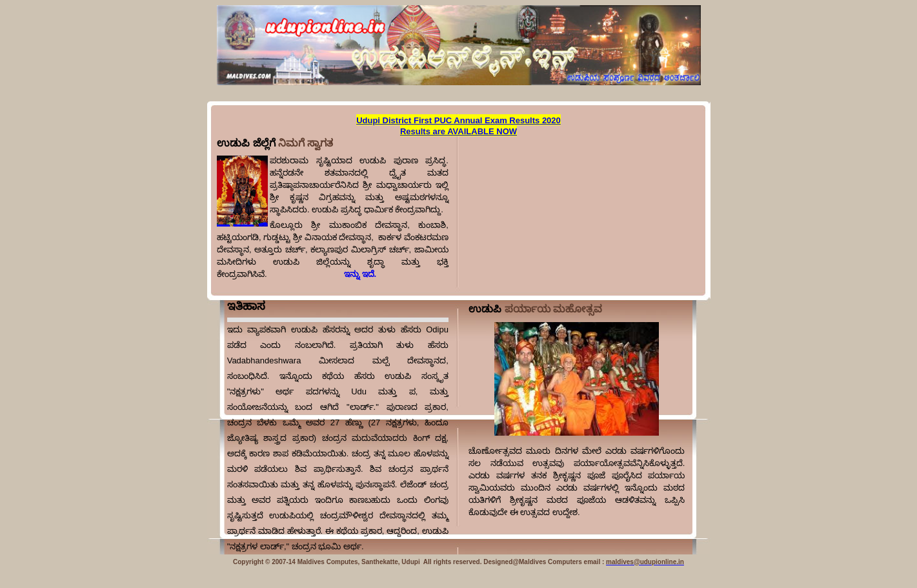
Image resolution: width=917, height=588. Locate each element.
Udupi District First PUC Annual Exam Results (448, 120)
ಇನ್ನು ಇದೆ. (322, 274)
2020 (550, 120)
